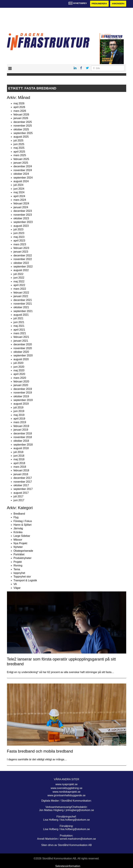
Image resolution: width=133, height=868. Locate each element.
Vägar (17, 588)
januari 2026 (21, 118)
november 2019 (23, 393)
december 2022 (23, 255)
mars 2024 (20, 200)
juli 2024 (19, 185)
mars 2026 (20, 111)
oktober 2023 (21, 218)
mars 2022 (20, 289)
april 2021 (19, 330)
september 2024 (23, 178)
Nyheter (18, 547)
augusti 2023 (21, 226)
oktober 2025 (21, 129)
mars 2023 (20, 244)
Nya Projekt (20, 543)
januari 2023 (21, 252)
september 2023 (23, 222)
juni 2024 (19, 189)
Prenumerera (99, 4)
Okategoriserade (23, 551)
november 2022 (23, 259)
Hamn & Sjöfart (23, 525)
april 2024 (19, 196)
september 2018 (23, 445)
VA (15, 584)
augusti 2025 (21, 137)
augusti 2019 (21, 404)
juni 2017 (19, 500)
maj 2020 (19, 370)
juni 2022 (19, 278)
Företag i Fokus (23, 521)
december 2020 (23, 344)
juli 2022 (19, 274)
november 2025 (23, 126)
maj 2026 (19, 103)
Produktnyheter (23, 558)
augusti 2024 (21, 181)
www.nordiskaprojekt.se (66, 792)
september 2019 (23, 400)
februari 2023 (21, 248)
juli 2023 (19, 229)
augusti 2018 (21, 448)
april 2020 (19, 374)
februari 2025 (21, 159)
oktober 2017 (21, 485)
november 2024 (23, 170)
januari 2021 (21, 341)
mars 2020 (20, 378)
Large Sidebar (22, 536)
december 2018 (23, 434)
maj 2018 (19, 459)
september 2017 (23, 489)
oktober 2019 (21, 396)
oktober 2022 (21, 263)
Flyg (16, 517)
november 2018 (23, 437)
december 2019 (23, 389)
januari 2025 (21, 163)
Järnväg (18, 528)
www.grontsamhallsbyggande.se (66, 795)
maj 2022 (19, 281)
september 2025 (23, 133)
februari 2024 (21, 203)
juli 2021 (19, 319)
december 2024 (23, 167)
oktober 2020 (21, 352)
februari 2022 (21, 293)
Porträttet (19, 554)
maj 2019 (19, 415)
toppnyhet (19, 573)
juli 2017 (19, 496)
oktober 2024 (21, 174)
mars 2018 (20, 467)
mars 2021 (20, 333)
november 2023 (23, 215)
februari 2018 (21, 471)
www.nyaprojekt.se (66, 784)
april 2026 (19, 107)
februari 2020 (21, 381)
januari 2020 (21, 385)
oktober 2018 (21, 441)
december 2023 (23, 211)
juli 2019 (19, 408)
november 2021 (23, 304)
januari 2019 (21, 430)
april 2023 (19, 241)
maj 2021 (19, 326)
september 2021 (23, 311)
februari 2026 (21, 115)
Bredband (19, 514)
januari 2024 (21, 207)
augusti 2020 (21, 359)
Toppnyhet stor (22, 577)
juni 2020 (19, 367)
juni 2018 (19, 456)
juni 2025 (19, 144)
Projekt (18, 562)
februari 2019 (21, 426)
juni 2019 (19, 411)
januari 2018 (21, 474)
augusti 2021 (21, 315)
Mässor (18, 540)
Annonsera (118, 4)
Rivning (18, 566)
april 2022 (19, 285)
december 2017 (23, 478)
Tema (17, 569)
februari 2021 (21, 337)
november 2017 (23, 482)
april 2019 (19, 419)
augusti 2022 (21, 270)
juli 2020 (19, 363)
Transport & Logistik (25, 580)
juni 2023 (19, 233)
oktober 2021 (21, 307)
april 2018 (19, 463)
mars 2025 (20, 155)
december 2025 (23, 122)
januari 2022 (21, 296)
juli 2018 (19, 452)
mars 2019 (20, 422)
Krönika (18, 532)
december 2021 (23, 300)
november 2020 (23, 348)
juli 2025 (19, 141)
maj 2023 (19, 237)
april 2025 (19, 152)
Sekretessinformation (68, 866)
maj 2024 (19, 192)
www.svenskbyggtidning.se (66, 788)
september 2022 (23, 267)
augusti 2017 (21, 493)
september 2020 (23, 355)
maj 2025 (19, 148)
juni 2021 (19, 322)
